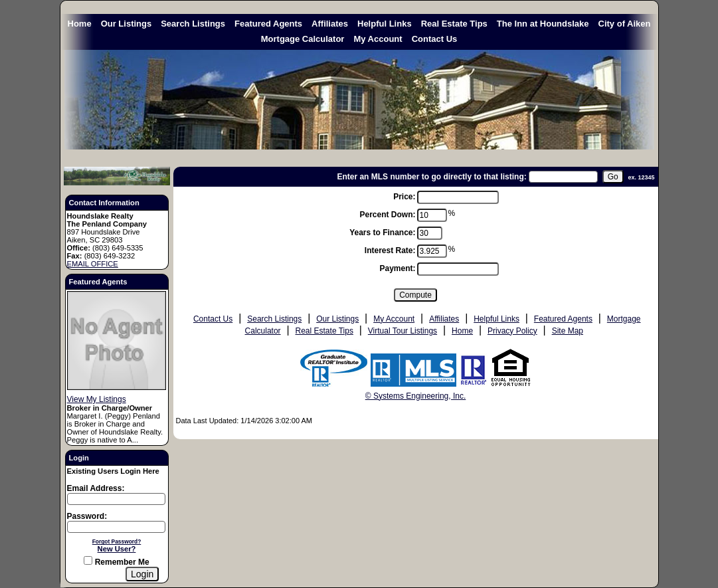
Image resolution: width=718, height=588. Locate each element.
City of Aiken (625, 24)
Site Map (568, 331)
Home (80, 24)
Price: (404, 197)
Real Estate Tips (454, 24)
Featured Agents (268, 24)
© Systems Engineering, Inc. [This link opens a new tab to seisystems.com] (416, 396)
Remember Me (116, 562)
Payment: (397, 268)
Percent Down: (387, 215)
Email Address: (96, 488)
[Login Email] (116, 499)
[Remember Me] (88, 560)
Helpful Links (385, 24)
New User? (117, 549)
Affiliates (330, 24)
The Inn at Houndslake (543, 24)
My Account (378, 39)
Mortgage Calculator (303, 39)
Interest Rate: (390, 250)
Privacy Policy (512, 331)
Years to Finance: (382, 233)
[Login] (142, 574)
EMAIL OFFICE (93, 264)
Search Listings (193, 24)
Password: (87, 516)
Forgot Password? (117, 541)
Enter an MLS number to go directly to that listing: (431, 177)
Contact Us (435, 39)
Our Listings (127, 24)
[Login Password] (116, 527)
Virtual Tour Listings (403, 331)
